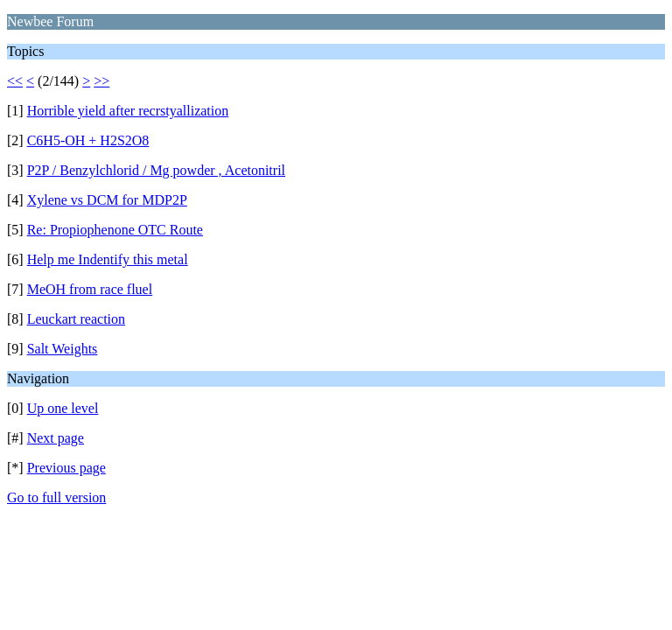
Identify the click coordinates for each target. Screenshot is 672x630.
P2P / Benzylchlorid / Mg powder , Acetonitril (156, 170)
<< (15, 81)
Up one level (63, 408)
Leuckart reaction (76, 319)
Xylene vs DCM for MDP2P (107, 200)
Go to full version (56, 497)
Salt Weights (63, 349)
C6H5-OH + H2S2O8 (88, 140)
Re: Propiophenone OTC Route (115, 230)
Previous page (66, 468)
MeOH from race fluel (90, 289)
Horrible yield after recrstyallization (128, 111)
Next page (56, 438)
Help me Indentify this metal (108, 259)
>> (101, 81)
